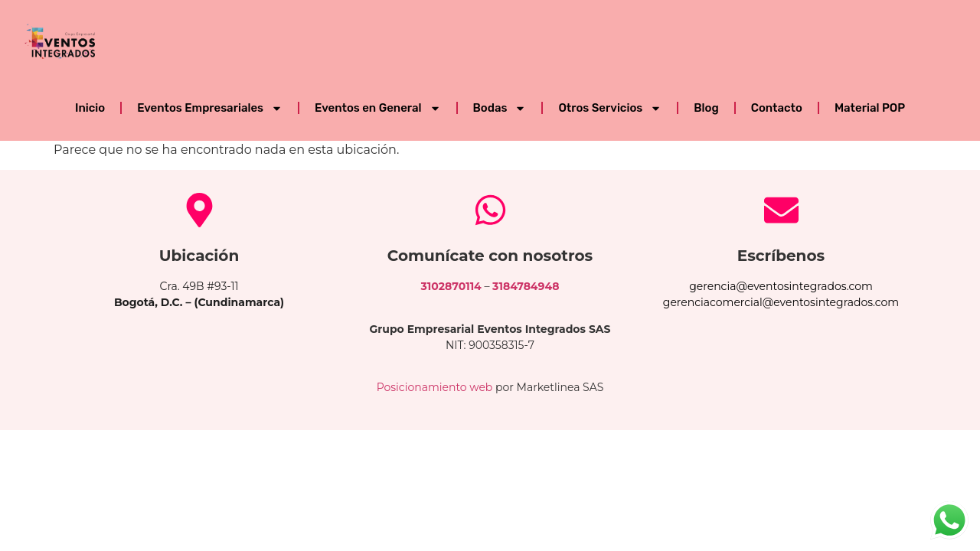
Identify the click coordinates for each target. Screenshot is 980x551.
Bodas (500, 108)
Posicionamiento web (435, 387)
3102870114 (451, 286)
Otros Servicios (610, 108)
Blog (706, 108)
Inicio (90, 108)
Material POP (870, 108)
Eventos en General (377, 108)
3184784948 (526, 286)
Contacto (777, 108)
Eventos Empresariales (210, 108)
